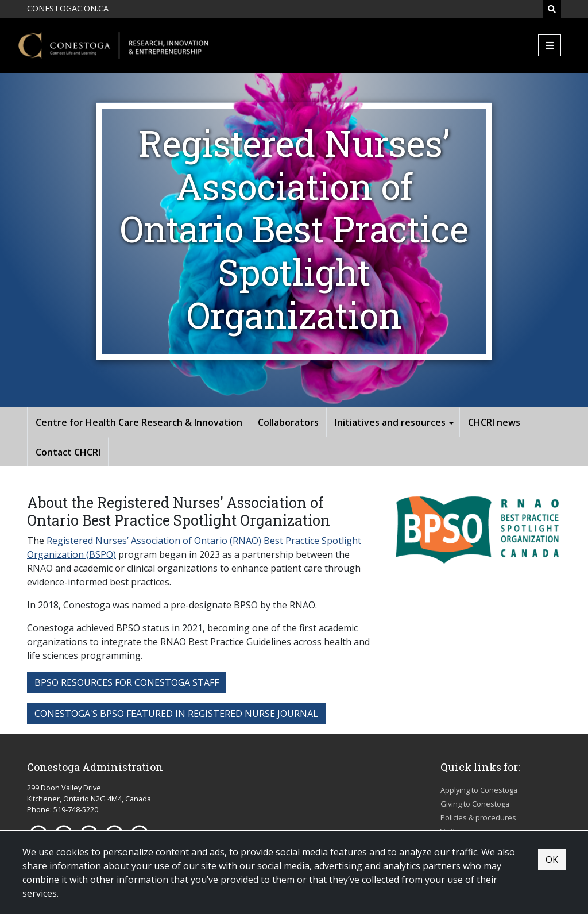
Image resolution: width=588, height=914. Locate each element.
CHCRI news (494, 422)
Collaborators (288, 422)
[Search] (552, 9)
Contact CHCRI (68, 452)
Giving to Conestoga (475, 804)
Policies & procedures (478, 817)
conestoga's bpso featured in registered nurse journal (176, 714)
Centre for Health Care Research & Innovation (139, 422)
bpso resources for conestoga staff (127, 682)
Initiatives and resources (390, 422)
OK (552, 859)
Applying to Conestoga (479, 790)
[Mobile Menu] (550, 45)
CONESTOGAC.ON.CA (68, 8)
